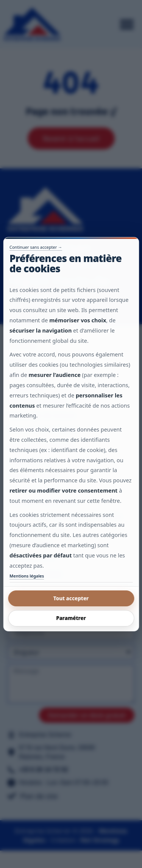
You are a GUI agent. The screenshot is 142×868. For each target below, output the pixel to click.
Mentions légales (27, 576)
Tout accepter (71, 598)
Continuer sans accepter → (36, 247)
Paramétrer (71, 618)
